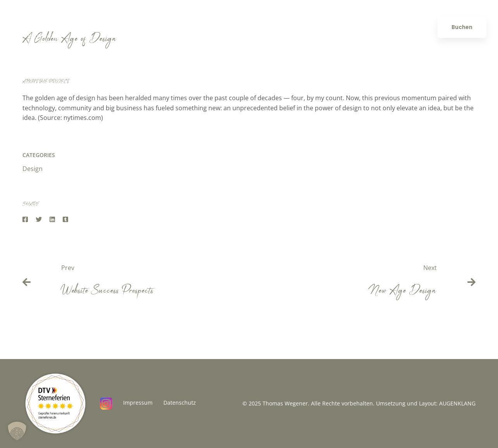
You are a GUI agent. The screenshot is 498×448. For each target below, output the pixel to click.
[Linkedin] (52, 220)
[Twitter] (39, 220)
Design (33, 169)
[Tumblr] (65, 220)
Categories (39, 155)
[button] (17, 431)
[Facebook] (25, 220)
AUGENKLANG (457, 403)
